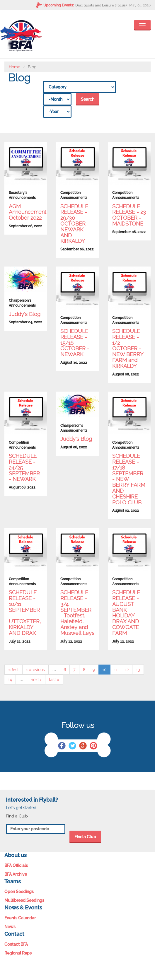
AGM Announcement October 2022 (28, 212)
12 (127, 670)
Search (88, 99)
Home (15, 67)
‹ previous (35, 670)
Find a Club (85, 837)
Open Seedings (19, 892)
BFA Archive (16, 874)
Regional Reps (18, 953)
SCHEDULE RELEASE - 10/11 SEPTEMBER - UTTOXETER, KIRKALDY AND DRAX (25, 613)
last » (54, 679)
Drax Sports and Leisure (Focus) (101, 5)
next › (36, 679)
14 (10, 679)
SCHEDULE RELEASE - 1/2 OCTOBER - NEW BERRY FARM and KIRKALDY (128, 349)
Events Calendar (20, 918)
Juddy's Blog (25, 314)
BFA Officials (16, 865)
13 (138, 670)
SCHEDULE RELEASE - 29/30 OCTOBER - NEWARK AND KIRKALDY (75, 224)
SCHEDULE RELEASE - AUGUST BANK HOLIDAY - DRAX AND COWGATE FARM (126, 613)
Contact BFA (16, 944)
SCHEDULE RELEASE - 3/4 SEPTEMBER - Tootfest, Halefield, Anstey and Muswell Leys (77, 613)
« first (13, 670)
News (10, 927)
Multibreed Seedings (24, 900)
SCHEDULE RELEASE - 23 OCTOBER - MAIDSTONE (129, 215)
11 (116, 670)
